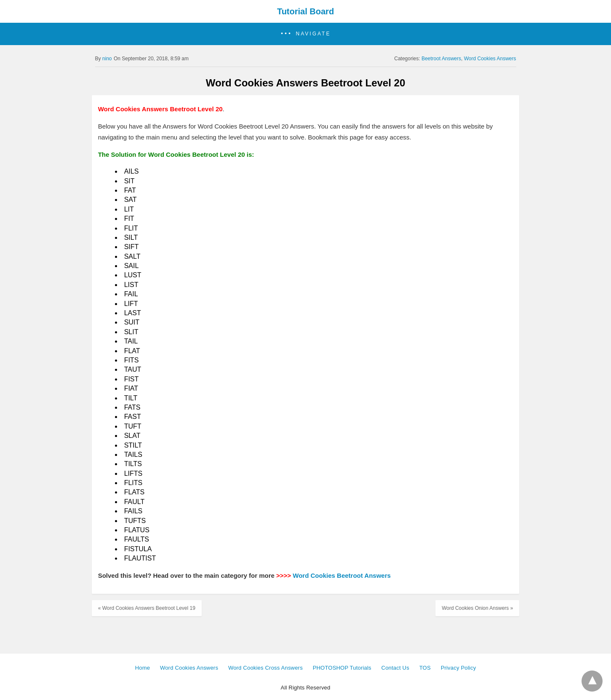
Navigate (314, 34)
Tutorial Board (305, 11)
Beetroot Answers (441, 59)
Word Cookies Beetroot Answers (342, 575)
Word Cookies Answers (490, 59)
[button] (305, 34)
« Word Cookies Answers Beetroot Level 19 (147, 608)
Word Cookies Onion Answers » (477, 608)
